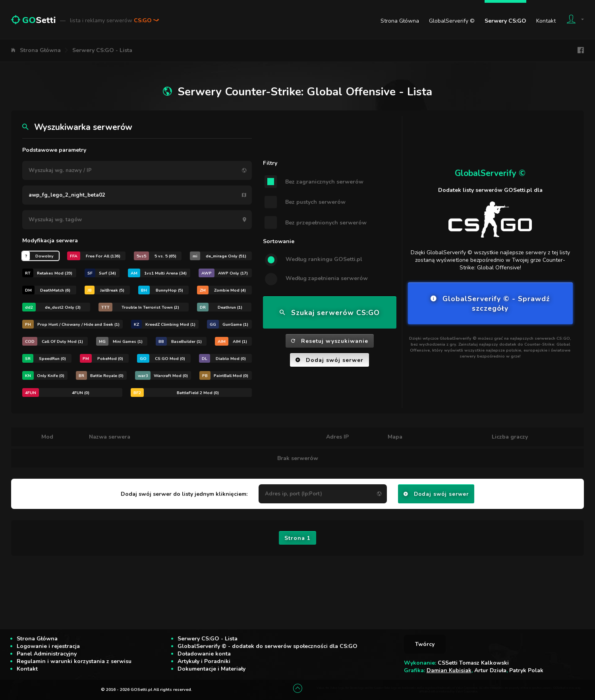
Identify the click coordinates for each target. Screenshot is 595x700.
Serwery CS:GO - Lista (102, 50)
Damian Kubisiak (449, 670)
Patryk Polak (526, 670)
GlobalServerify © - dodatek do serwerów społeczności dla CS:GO (268, 646)
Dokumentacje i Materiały (212, 669)
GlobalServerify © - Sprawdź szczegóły (490, 304)
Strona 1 (297, 538)
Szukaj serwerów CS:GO (330, 313)
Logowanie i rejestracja (48, 646)
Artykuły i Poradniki (204, 661)
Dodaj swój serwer (329, 360)
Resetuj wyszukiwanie (330, 341)
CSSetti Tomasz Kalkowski (473, 663)
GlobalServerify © (452, 21)
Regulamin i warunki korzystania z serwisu (74, 661)
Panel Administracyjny (47, 654)
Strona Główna (400, 21)
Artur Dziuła (490, 670)
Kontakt (546, 21)
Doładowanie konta (204, 654)
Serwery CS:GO (505, 21)
